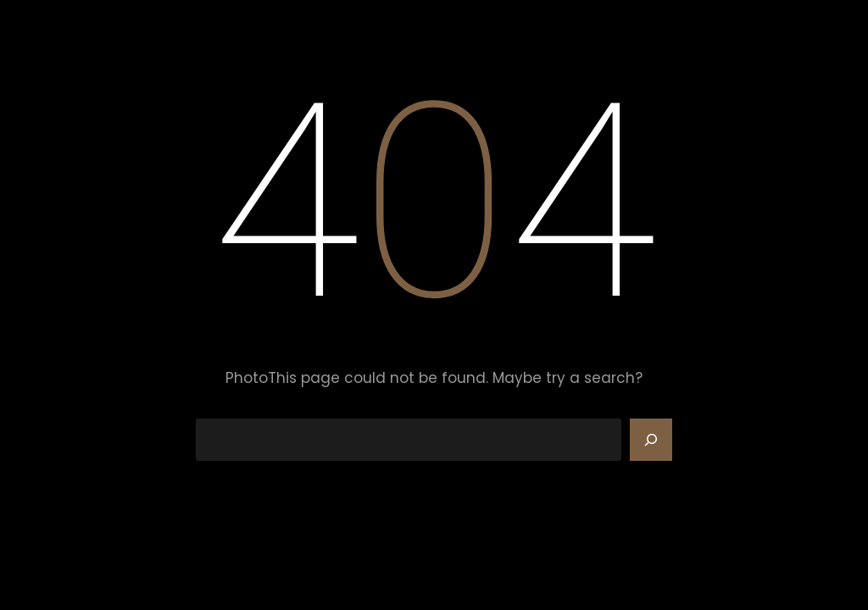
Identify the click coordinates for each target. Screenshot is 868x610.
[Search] (651, 440)
